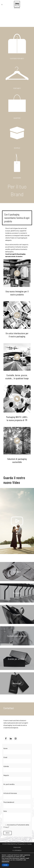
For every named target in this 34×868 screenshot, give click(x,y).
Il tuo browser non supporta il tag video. (17, 18)
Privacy (6, 827)
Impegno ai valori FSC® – (10, 863)
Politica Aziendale (25, 854)
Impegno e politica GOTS (23, 863)
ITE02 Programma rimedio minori (20, 860)
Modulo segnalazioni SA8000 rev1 (11, 857)
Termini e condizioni (14, 854)
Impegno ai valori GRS (17, 866)
